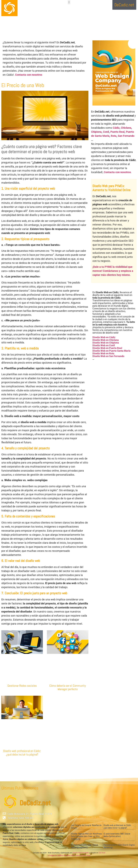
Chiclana (126, 128)
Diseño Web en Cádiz (81, 853)
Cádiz (116, 128)
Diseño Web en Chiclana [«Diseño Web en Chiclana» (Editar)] (106, 340)
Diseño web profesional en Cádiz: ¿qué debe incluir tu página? (22, 753)
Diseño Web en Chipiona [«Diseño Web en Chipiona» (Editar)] (106, 343)
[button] (69, 2)
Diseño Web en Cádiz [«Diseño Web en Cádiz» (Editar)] (104, 337)
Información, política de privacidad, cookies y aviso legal (69, 855)
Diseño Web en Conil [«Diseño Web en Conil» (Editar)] (104, 345)
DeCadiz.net (35, 803)
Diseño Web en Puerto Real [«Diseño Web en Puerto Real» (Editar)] (107, 348)
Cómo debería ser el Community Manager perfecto (68, 687)
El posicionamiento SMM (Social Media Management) (84, 846)
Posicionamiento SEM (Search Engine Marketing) (119, 846)
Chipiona (96, 132)
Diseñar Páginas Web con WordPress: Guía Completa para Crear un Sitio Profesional (87, 836)
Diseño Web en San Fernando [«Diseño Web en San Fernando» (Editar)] (108, 356)
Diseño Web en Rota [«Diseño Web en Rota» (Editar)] (103, 353)
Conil (106, 132)
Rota (114, 136)
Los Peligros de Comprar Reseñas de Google (86, 827)
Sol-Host (102, 853)
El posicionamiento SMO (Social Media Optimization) (117, 835)
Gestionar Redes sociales (22, 686)
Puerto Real (117, 132)
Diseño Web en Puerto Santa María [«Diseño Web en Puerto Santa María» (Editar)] (111, 351)
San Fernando (126, 136)
